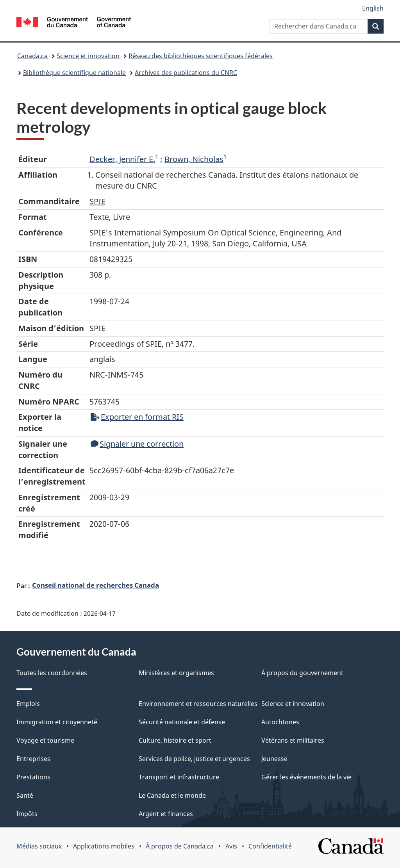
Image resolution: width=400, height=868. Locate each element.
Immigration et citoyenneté (57, 722)
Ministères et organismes (176, 673)
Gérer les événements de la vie (306, 777)
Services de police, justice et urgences (194, 759)
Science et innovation (88, 56)
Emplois (28, 704)
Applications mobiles (104, 846)
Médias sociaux (39, 846)
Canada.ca (32, 56)
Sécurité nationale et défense (182, 722)
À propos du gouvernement (302, 673)
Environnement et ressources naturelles (198, 704)
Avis (231, 846)
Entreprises (33, 759)
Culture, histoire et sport (175, 740)
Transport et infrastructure (179, 777)
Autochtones (280, 722)
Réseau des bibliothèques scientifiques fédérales (201, 56)
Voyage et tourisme (45, 740)
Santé (25, 795)
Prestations (33, 777)
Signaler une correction (137, 444)
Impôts (27, 814)
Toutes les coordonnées (52, 673)
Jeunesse (274, 759)
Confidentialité (270, 846)
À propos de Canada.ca (180, 846)
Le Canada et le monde (172, 795)
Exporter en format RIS (137, 417)
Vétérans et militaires (293, 740)
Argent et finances (166, 814)
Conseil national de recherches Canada (96, 585)
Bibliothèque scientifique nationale (74, 73)
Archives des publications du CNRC (186, 73)
